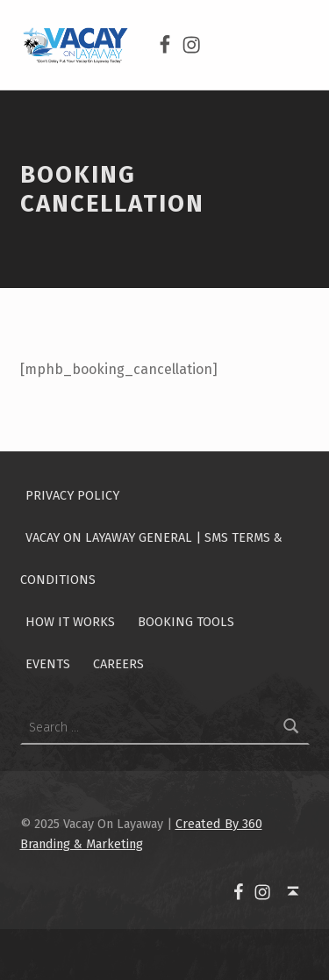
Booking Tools (186, 622)
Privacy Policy (72, 495)
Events (48, 664)
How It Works (70, 622)
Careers (118, 664)
